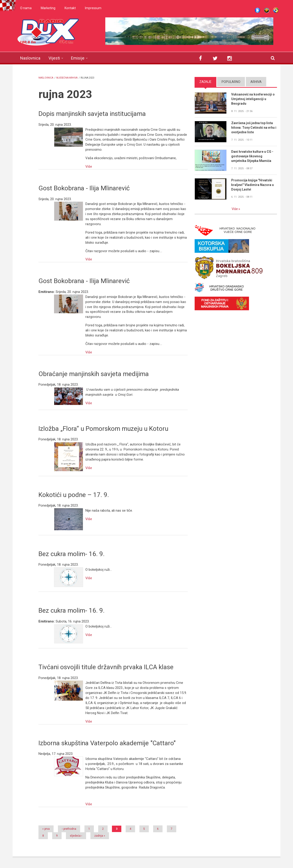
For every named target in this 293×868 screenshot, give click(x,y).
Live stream (258, 10)
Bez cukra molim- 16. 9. (72, 554)
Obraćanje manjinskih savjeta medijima (94, 374)
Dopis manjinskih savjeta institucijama (92, 114)
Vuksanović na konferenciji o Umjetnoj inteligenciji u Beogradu (253, 99)
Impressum (93, 8)
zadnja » (100, 836)
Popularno (231, 82)
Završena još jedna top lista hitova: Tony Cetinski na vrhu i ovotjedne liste (254, 128)
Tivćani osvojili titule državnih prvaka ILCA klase (106, 667)
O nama (26, 8)
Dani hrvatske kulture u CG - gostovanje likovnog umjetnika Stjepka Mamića (252, 156)
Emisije (78, 58)
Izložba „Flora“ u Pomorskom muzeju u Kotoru (103, 429)
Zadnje (205, 82)
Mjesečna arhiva (67, 78)
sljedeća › (76, 836)
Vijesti (54, 58)
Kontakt (70, 8)
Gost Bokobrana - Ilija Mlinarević (84, 188)
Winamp (267, 10)
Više (89, 167)
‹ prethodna (69, 829)
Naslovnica (30, 58)
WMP (276, 10)
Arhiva (256, 82)
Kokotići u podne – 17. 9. (74, 495)
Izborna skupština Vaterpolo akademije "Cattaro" (107, 743)
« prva (46, 829)
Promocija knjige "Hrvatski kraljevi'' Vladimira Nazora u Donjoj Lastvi (252, 185)
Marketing (48, 8)
